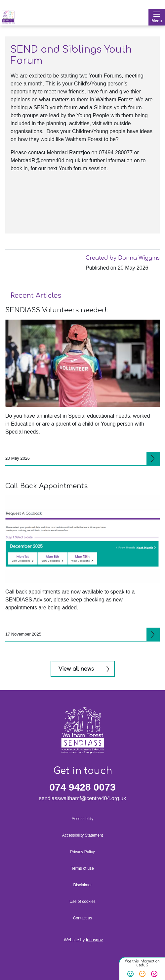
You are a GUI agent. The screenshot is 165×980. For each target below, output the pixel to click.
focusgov (94, 940)
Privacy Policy (82, 852)
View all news (76, 669)
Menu (157, 17)
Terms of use (82, 868)
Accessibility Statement (82, 835)
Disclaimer (82, 885)
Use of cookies (82, 902)
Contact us (82, 918)
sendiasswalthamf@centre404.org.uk (83, 798)
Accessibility (82, 819)
